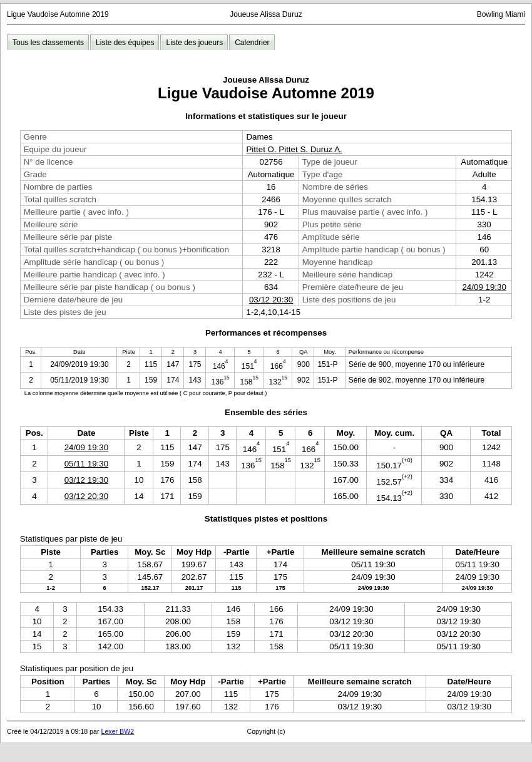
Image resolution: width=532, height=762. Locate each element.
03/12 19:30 (86, 480)
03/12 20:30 (271, 300)
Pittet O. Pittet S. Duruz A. (294, 149)
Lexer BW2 (117, 731)
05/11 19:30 (86, 464)
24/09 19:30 (484, 287)
